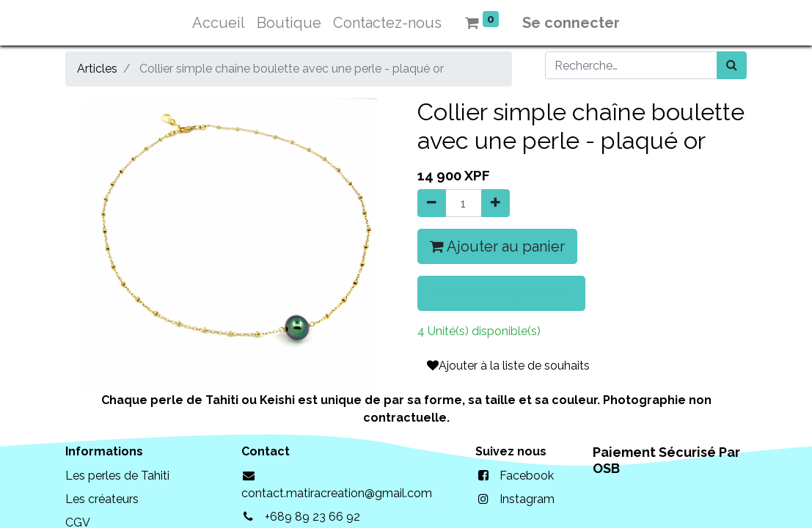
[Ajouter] (495, 203)
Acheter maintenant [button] (501, 293)
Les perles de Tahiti (117, 476)
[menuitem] (219, 23)
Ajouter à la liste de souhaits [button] (508, 366)
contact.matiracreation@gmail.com (337, 493)
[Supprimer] (432, 203)
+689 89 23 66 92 (312, 517)
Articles (97, 69)
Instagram (527, 499)
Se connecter (571, 23)
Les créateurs (102, 499)
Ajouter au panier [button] (497, 246)
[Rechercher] (732, 65)
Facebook (527, 476)
